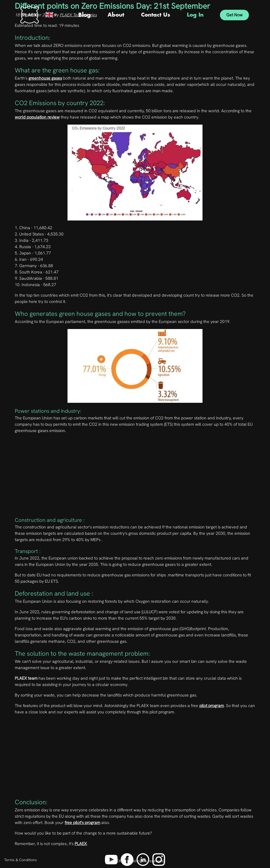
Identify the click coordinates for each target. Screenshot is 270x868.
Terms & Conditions (21, 860)
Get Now (234, 15)
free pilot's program (82, 823)
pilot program (212, 706)
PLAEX (81, 844)
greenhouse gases (45, 78)
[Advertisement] (135, 477)
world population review (37, 117)
